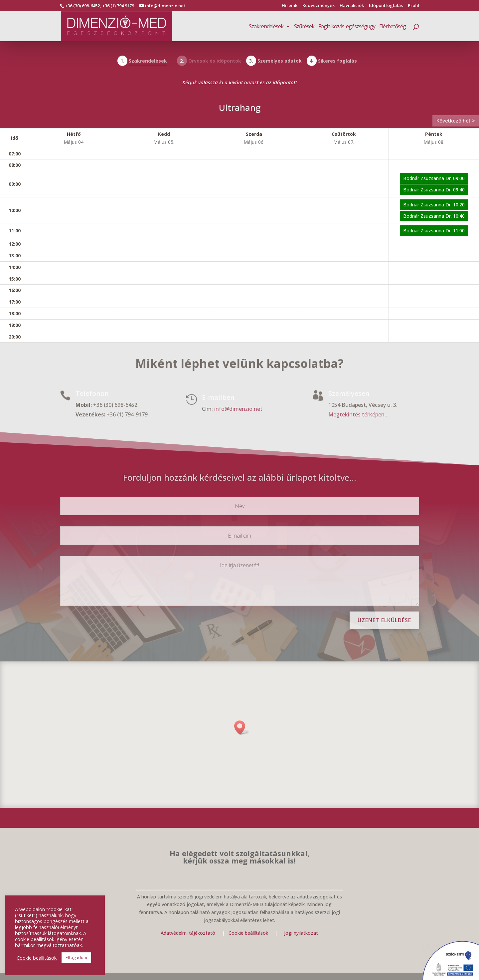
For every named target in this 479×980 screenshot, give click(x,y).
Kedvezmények (319, 6)
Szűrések (304, 27)
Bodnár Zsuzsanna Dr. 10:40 (434, 216)
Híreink (290, 6)
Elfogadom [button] (76, 957)
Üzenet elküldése (384, 620)
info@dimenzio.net (238, 409)
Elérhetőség (393, 27)
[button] (242, 728)
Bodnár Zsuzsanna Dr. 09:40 (434, 190)
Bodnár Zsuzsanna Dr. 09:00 (434, 178)
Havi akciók (352, 6)
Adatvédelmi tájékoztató (188, 933)
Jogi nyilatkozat (301, 933)
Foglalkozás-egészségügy (347, 27)
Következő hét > (456, 121)
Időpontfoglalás (386, 6)
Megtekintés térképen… (359, 415)
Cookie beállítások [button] (37, 958)
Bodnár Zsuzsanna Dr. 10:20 (434, 205)
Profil (413, 6)
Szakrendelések (266, 27)
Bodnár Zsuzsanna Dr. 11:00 (434, 231)
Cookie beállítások (249, 933)
